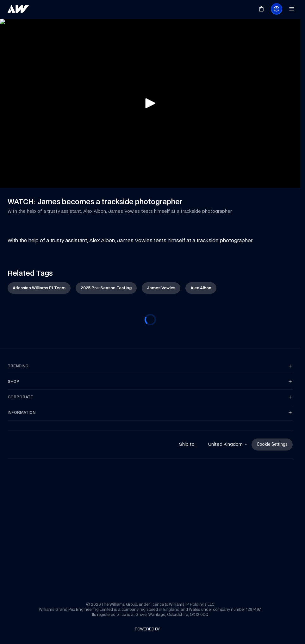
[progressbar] (150, 320)
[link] (18, 9)
